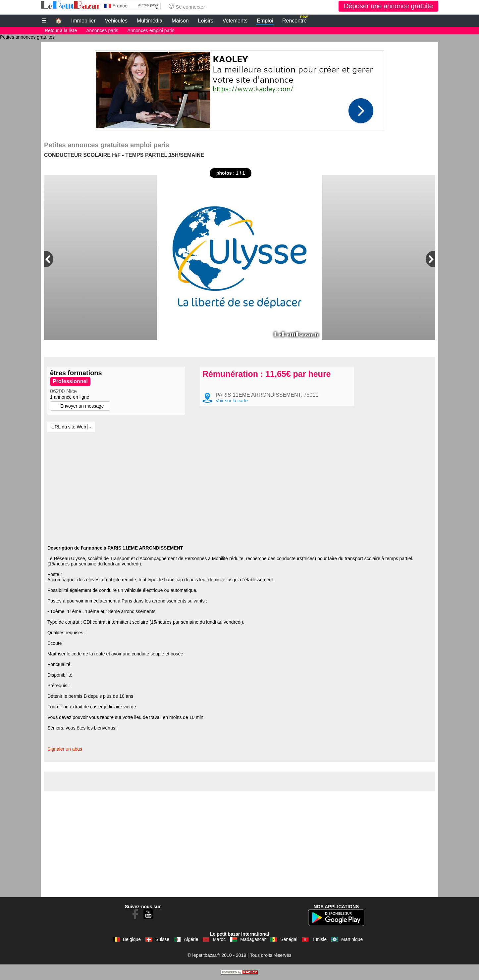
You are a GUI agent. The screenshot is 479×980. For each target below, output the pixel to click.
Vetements (235, 21)
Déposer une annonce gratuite (388, 6)
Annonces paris (102, 30)
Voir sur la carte (232, 401)
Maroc (219, 939)
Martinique (352, 939)
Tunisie (319, 939)
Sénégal (289, 939)
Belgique (132, 939)
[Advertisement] (239, 88)
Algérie (191, 939)
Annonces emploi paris (151, 30)
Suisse (162, 939)
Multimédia (150, 21)
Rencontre (295, 20)
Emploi (265, 21)
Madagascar (253, 939)
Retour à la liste (61, 30)
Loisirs (206, 21)
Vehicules (116, 21)
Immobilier (83, 21)
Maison (180, 21)
